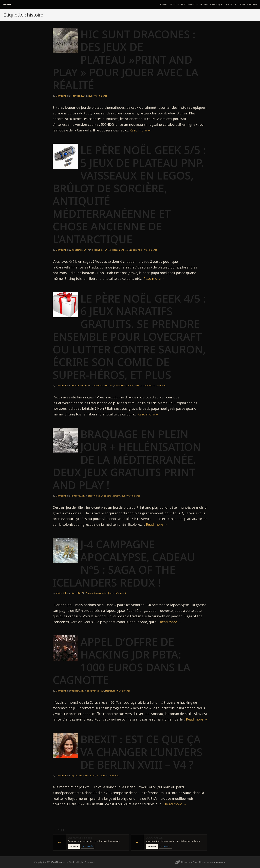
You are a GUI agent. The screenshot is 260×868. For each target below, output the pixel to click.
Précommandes (189, 4)
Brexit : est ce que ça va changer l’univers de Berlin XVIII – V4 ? (141, 752)
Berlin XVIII (90, 775)
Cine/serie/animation (103, 385)
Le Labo (204, 4)
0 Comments (101, 96)
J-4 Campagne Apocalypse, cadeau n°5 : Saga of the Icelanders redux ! (124, 563)
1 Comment (120, 593)
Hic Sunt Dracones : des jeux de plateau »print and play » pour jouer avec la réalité (126, 60)
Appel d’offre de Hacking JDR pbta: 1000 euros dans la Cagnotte (121, 661)
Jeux (90, 96)
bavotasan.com (217, 862)
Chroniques (217, 4)
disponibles (98, 250)
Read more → (140, 130)
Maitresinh (61, 96)
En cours (101, 775)
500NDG (7, 4)
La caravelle (136, 250)
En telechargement (114, 250)
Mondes (174, 4)
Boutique (231, 4)
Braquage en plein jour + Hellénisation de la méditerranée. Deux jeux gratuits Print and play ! (127, 460)
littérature (110, 691)
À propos (252, 4)
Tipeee (242, 4)
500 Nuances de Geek (63, 862)
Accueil (164, 4)
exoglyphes (93, 691)
